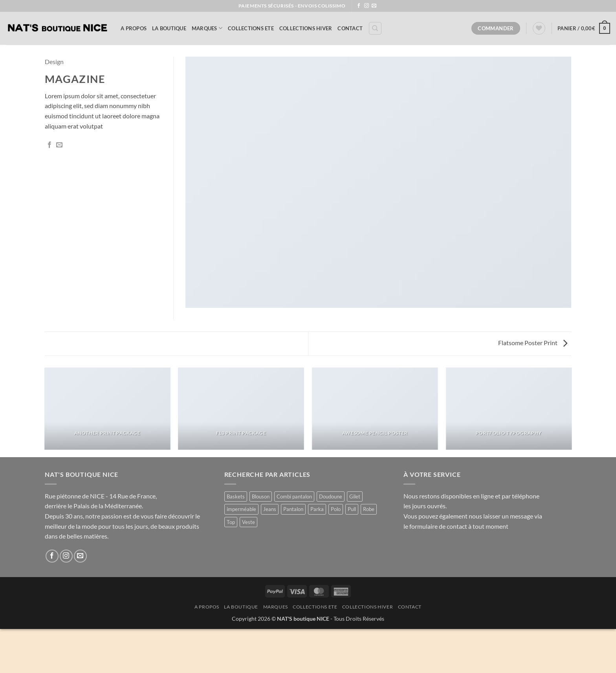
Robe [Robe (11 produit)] (369, 509)
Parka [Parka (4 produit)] (317, 509)
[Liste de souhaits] (539, 28)
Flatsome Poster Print (533, 343)
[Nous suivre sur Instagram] (367, 6)
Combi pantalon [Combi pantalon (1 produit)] (294, 496)
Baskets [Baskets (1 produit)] (236, 496)
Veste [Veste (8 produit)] (248, 522)
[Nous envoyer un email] (374, 6)
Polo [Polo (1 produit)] (336, 509)
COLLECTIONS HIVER (306, 28)
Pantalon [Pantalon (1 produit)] (293, 509)
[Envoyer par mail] (59, 145)
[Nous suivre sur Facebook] (359, 6)
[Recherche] (375, 28)
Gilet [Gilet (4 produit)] (355, 496)
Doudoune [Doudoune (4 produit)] (331, 496)
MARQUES (207, 28)
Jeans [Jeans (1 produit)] (270, 509)
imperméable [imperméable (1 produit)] (241, 509)
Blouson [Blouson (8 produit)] (261, 496)
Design (54, 62)
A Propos (134, 28)
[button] (584, 28)
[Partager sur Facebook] (49, 145)
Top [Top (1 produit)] (231, 522)
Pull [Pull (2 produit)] (352, 509)
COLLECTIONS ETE (251, 28)
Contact (350, 28)
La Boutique (169, 28)
